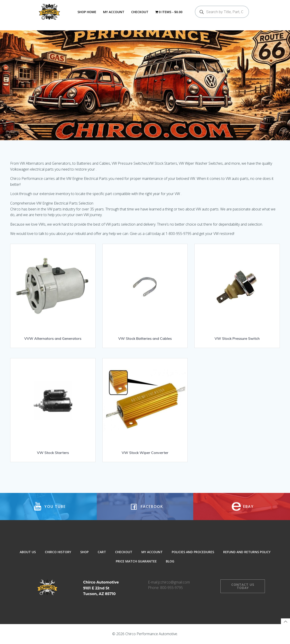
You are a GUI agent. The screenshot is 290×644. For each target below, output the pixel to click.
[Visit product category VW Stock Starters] (53, 409)
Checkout (140, 12)
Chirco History (58, 552)
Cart (102, 552)
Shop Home (87, 12)
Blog (170, 561)
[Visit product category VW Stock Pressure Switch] (237, 294)
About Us (28, 552)
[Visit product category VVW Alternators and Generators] (53, 294)
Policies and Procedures (193, 552)
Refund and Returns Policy (247, 552)
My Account (114, 12)
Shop (84, 552)
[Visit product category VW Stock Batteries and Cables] (145, 294)
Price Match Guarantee (136, 561)
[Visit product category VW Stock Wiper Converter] (145, 409)
